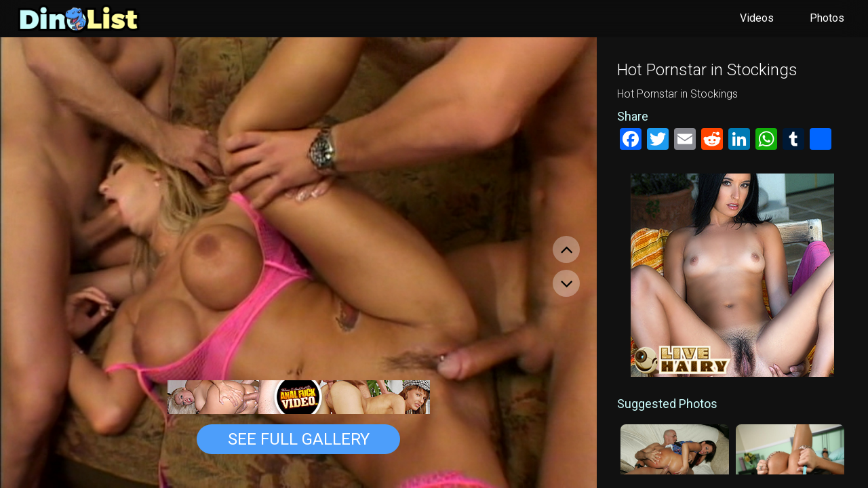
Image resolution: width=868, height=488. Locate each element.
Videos (757, 18)
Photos (827, 18)
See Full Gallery (299, 439)
